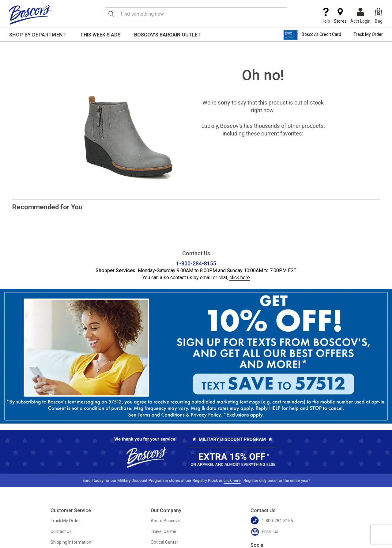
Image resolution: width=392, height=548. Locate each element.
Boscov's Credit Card (312, 35)
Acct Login (360, 16)
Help (326, 16)
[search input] (196, 14)
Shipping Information (71, 542)
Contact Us (61, 531)
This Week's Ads (100, 35)
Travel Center (164, 531)
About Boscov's (166, 521)
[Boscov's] (31, 14)
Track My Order (368, 34)
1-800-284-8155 (196, 263)
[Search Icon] (111, 14)
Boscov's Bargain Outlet (168, 35)
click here (240, 278)
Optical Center (164, 542)
